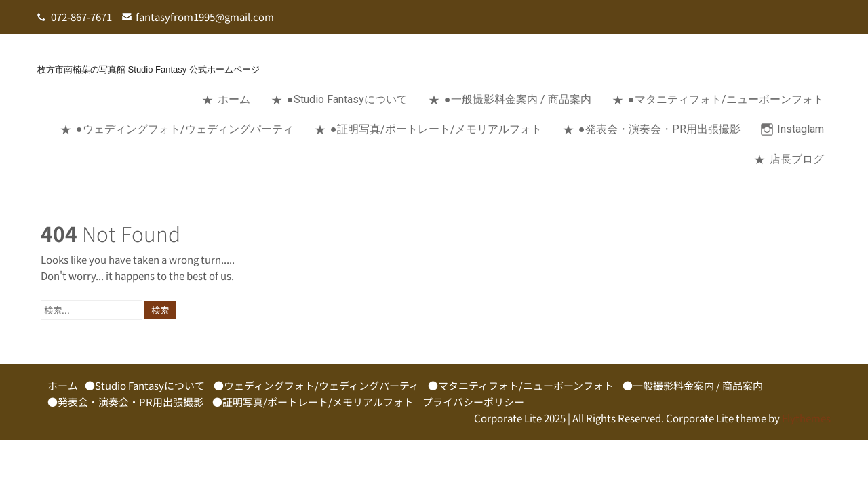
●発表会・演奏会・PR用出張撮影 (659, 129)
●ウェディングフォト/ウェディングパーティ (185, 129)
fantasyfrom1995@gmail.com (205, 17)
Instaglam (801, 129)
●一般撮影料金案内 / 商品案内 (518, 99)
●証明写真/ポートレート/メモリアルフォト (436, 129)
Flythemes (805, 418)
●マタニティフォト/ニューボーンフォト (726, 99)
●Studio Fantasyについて (347, 99)
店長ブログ (797, 159)
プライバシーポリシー (473, 402)
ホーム (234, 99)
